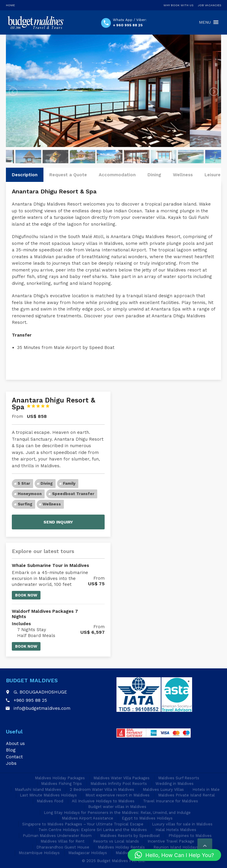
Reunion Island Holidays (176, 847)
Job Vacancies (209, 5)
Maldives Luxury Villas (163, 789)
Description (25, 175)
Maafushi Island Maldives (38, 789)
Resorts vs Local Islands (116, 841)
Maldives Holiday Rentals (121, 847)
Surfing (25, 504)
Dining (154, 175)
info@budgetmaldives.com (42, 708)
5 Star (24, 483)
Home (10, 5)
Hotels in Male (206, 789)
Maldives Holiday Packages (60, 778)
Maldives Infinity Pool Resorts (119, 784)
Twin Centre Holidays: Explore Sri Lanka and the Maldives (93, 830)
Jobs (11, 763)
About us (15, 743)
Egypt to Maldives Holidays (147, 818)
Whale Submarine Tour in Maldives (50, 565)
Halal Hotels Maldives (176, 830)
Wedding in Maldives (175, 784)
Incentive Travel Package (171, 841)
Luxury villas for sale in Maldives (182, 824)
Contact (14, 757)
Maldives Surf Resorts (179, 778)
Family (69, 483)
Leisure (213, 175)
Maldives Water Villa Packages (121, 778)
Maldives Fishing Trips (61, 784)
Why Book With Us (178, 5)
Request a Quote (68, 175)
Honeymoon (30, 494)
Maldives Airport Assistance (87, 818)
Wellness (183, 175)
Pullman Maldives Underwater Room (57, 836)
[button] (174, 855)
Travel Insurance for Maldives (171, 801)
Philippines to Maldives (190, 836)
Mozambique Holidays (39, 853)
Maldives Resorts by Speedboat (130, 836)
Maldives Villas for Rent (63, 841)
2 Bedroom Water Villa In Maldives (102, 789)
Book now (26, 595)
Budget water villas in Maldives (117, 807)
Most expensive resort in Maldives (117, 795)
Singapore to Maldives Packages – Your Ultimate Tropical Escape (83, 824)
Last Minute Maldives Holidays (48, 795)
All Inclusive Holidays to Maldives (103, 801)
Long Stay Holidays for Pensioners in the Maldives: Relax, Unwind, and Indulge (117, 813)
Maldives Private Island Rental (187, 795)
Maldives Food (50, 801)
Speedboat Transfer (73, 494)
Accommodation (117, 175)
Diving (47, 483)
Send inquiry (58, 522)
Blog (11, 750)
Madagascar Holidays (88, 853)
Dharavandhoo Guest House (63, 847)
